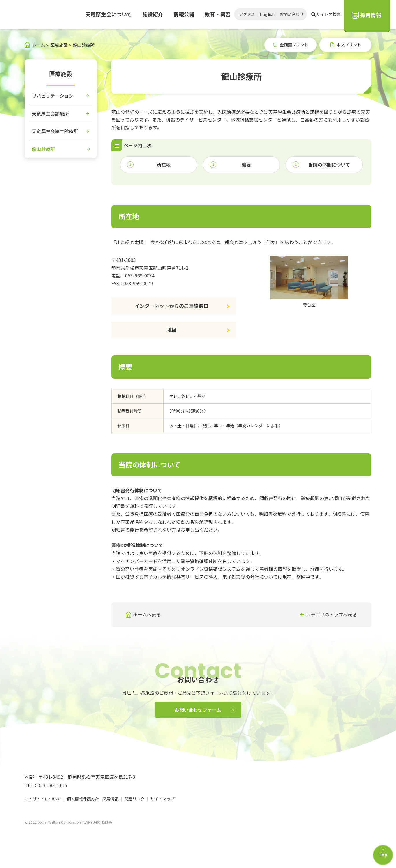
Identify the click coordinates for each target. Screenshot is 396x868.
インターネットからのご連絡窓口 (172, 306)
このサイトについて (43, 810)
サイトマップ (165, 810)
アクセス (247, 14)
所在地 (164, 165)
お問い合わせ (292, 14)
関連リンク (137, 810)
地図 (172, 330)
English (267, 14)
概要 (246, 165)
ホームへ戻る (147, 614)
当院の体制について (329, 165)
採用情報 (113, 810)
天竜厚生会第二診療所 (55, 131)
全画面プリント (294, 45)
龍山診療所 (43, 149)
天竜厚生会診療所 (50, 113)
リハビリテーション (53, 96)
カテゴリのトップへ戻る (332, 614)
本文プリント (349, 45)
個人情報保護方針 (83, 810)
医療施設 (61, 73)
